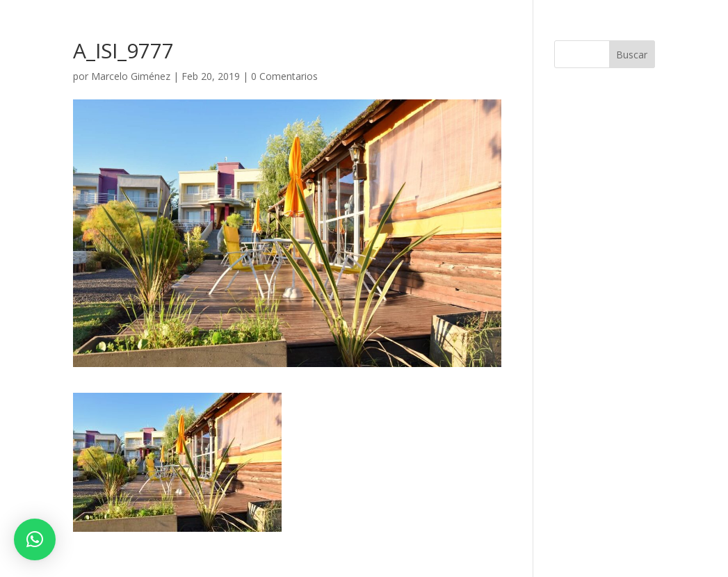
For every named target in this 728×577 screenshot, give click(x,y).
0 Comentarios (284, 76)
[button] (35, 539)
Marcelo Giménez (131, 76)
